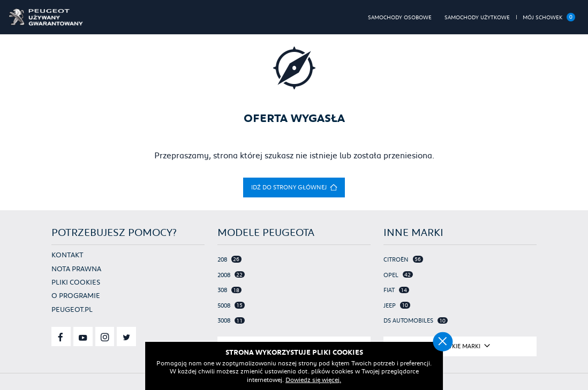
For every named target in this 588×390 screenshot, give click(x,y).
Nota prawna (76, 269)
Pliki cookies (76, 282)
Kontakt (67, 255)
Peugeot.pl (72, 309)
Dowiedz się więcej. (313, 380)
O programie (76, 295)
